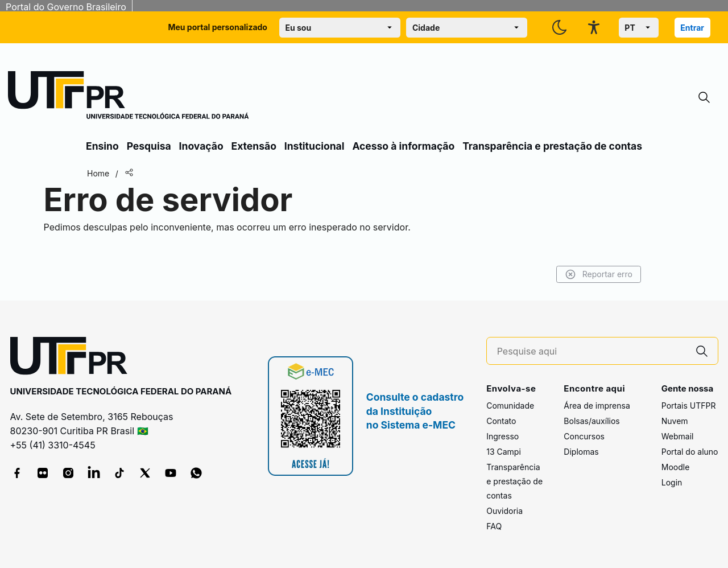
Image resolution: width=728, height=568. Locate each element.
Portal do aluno (690, 452)
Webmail (678, 436)
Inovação (201, 146)
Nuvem (675, 421)
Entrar (692, 28)
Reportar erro (599, 274)
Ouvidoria (504, 511)
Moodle (676, 467)
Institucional (315, 146)
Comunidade (510, 406)
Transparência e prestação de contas (552, 146)
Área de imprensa (597, 406)
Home (98, 173)
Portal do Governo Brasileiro (66, 7)
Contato (501, 421)
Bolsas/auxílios (591, 421)
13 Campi (504, 452)
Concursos (584, 436)
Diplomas (581, 452)
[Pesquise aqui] (591, 351)
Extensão (254, 146)
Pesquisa (149, 146)
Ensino (102, 146)
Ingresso (502, 436)
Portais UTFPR (689, 406)
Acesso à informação (403, 146)
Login (672, 482)
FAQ (494, 526)
